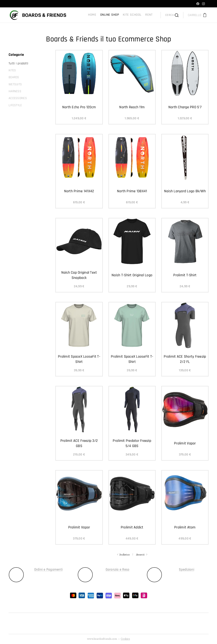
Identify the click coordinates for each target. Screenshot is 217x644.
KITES (12, 70)
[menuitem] (140, 15)
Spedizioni (187, 570)
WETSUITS (15, 84)
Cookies (125, 639)
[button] (172, 15)
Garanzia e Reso (117, 570)
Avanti (140, 554)
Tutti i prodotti (18, 63)
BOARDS (14, 77)
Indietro (125, 554)
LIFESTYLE (15, 105)
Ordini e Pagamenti (48, 570)
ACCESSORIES (18, 98)
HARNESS (15, 91)
